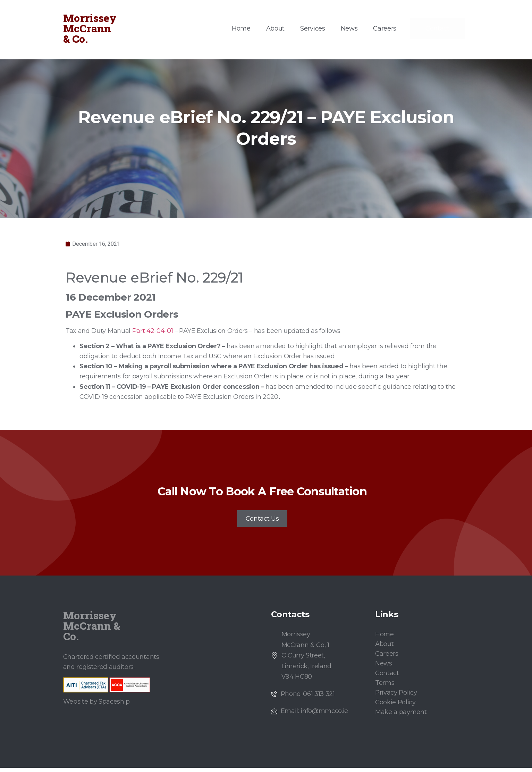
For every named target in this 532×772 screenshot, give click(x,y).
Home (241, 28)
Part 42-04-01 (153, 331)
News (349, 28)
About (275, 28)
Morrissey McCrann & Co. (90, 28)
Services (313, 28)
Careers (385, 28)
